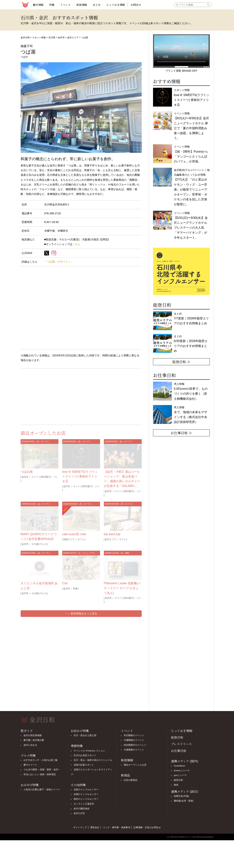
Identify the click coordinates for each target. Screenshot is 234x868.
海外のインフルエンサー (86, 799)
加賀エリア (69, 539)
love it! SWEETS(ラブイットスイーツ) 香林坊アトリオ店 (80, 476)
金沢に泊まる (30, 745)
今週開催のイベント (134, 740)
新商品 (125, 775)
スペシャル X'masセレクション (89, 751)
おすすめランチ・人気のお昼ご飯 (40, 760)
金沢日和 (25, 38)
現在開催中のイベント (135, 745)
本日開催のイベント (134, 735)
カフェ (81, 539)
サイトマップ (80, 827)
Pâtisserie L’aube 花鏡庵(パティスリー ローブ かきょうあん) (122, 588)
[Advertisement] (51, 396)
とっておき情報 (116, 5)
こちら (76, 244)
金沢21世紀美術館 (33, 735)
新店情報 (82, 5)
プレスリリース (181, 744)
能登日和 (177, 737)
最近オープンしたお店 (135, 765)
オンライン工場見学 (84, 804)
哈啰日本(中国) (181, 796)
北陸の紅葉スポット (84, 765)
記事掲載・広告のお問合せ (147, 827)
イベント (65, 5)
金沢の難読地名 (82, 809)
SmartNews (179, 766)
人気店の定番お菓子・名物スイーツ (42, 790)
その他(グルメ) (39, 544)
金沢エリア (73, 38)
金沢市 (61, 38)
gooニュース (180, 775)
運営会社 (95, 827)
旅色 (176, 785)
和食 (75, 589)
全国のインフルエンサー (86, 794)
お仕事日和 (179, 751)
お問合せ (136, 5)
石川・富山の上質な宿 (85, 735)
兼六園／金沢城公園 (34, 740)
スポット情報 (39, 38)
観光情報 (38, 5)
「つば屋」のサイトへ (58, 262)
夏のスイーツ (30, 765)
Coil (65, 583)
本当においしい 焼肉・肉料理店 (40, 774)
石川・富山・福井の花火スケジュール (93, 760)
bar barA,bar (112, 534)
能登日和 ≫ (181, 362)
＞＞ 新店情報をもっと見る (81, 614)
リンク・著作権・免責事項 (117, 827)
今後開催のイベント (134, 750)
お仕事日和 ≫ (181, 433)
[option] (181, 271)
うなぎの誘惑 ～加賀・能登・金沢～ (42, 770)
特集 (52, 5)
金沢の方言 (79, 813)
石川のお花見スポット (85, 755)
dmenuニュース (182, 770)
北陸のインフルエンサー (86, 790)
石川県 (52, 38)
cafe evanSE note (74, 534)
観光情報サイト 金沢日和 (25, 5)
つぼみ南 (27, 472)
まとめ (97, 5)
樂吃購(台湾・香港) (184, 801)
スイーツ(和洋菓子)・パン (45, 477)
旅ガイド (27, 731)
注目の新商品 (131, 780)
